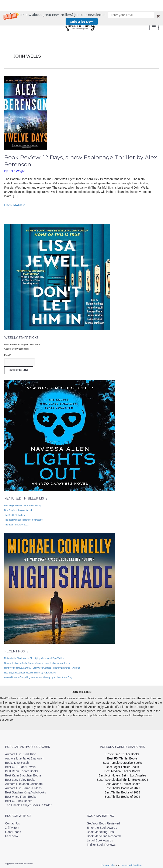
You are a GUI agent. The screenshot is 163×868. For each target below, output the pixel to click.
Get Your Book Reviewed (103, 821)
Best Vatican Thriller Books (122, 782)
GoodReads (13, 830)
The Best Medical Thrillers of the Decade (23, 518)
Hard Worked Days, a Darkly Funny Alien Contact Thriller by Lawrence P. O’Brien (42, 666)
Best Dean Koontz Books (22, 769)
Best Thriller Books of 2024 (122, 795)
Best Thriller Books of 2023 (122, 791)
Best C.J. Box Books (19, 799)
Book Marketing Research (104, 834)
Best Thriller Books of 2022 (122, 786)
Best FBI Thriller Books (122, 757)
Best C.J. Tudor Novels (20, 765)
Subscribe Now (81, 11)
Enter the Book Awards (102, 826)
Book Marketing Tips (100, 830)
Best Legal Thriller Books (122, 765)
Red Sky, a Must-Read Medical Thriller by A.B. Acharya (30, 671)
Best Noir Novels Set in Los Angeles (122, 774)
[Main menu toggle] (154, 25)
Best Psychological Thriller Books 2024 (122, 778)
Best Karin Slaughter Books (23, 774)
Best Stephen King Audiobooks (19, 509)
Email (8, 354)
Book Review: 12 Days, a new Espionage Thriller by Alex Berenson (81, 159)
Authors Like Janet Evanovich (25, 757)
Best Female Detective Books (122, 761)
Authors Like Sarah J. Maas (23, 786)
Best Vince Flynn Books (21, 795)
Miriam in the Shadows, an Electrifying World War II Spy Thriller (34, 657)
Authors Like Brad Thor (20, 752)
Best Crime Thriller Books (122, 752)
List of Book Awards (100, 838)
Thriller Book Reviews (101, 843)
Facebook (12, 834)
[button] (81, 7)
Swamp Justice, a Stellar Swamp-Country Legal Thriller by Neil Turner (37, 661)
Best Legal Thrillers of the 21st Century (23, 504)
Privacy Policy (109, 863)
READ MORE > (15, 203)
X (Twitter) (12, 826)
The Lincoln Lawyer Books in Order (28, 803)
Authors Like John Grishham (24, 782)
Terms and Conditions (132, 863)
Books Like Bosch (17, 761)
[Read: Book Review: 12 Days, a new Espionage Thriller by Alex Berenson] (26, 111)
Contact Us (12, 821)
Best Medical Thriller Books (122, 769)
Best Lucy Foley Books (20, 778)
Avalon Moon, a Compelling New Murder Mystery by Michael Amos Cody (38, 676)
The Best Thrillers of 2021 (16, 523)
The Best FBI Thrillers (15, 513)
